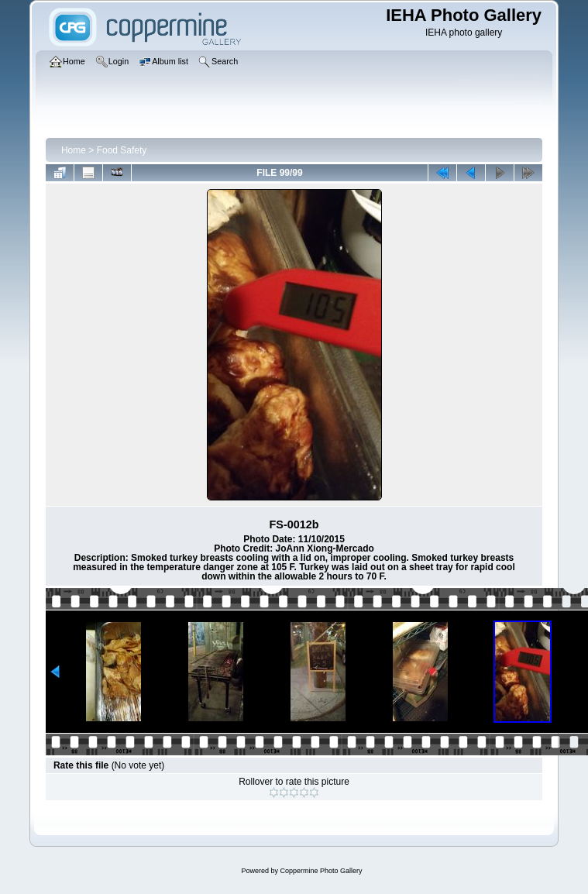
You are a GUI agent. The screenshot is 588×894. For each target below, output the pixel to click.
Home (74, 150)
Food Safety (122, 150)
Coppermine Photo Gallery (321, 871)
